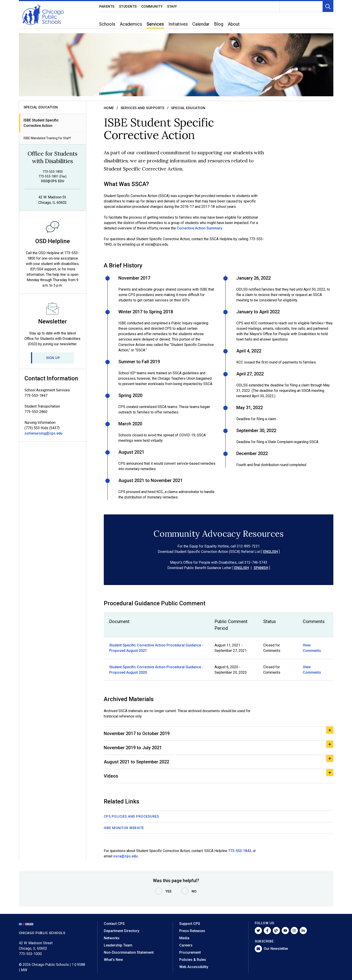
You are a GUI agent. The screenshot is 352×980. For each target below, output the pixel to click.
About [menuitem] (234, 24)
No (194, 891)
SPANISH (261, 568)
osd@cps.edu (52, 181)
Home (109, 108)
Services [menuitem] (155, 24)
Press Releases (192, 931)
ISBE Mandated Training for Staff (47, 138)
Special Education (188, 108)
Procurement (190, 952)
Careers (186, 945)
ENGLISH (270, 552)
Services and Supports (143, 108)
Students (128, 7)
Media (184, 938)
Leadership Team (118, 945)
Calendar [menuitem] (201, 24)
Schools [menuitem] (107, 24)
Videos (111, 776)
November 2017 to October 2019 (137, 733)
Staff (172, 7)
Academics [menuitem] (131, 24)
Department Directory (122, 931)
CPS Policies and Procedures (131, 816)
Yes (168, 891)
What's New (113, 960)
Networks (112, 938)
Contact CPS (114, 924)
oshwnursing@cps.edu (43, 433)
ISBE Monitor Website (124, 828)
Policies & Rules (193, 960)
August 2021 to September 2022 (136, 762)
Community (152, 7)
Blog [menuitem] (219, 24)
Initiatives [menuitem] (178, 24)
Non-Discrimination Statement (129, 952)
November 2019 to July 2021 (133, 748)
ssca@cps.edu (125, 856)
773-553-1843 (240, 851)
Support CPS (190, 924)
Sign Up (53, 358)
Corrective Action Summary (199, 228)
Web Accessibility (194, 967)
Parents (107, 7)
